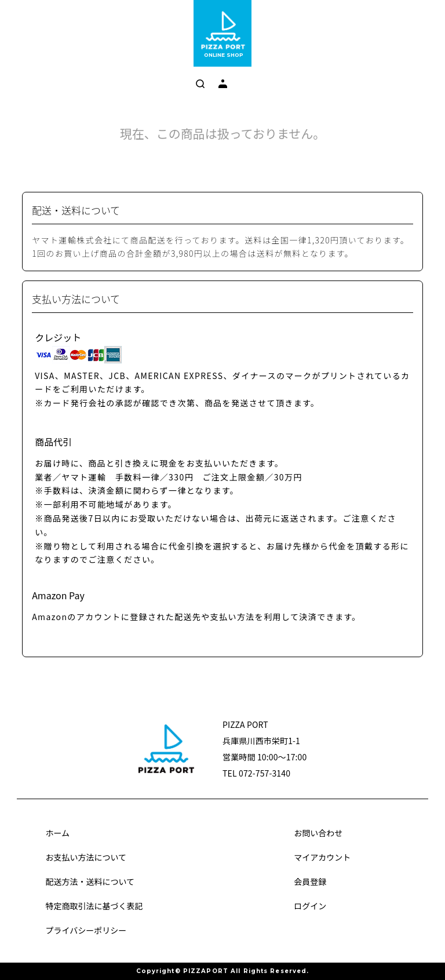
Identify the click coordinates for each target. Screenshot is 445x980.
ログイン (310, 906)
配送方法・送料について (90, 881)
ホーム (57, 833)
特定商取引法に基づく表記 (94, 906)
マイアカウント (322, 857)
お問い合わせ (318, 833)
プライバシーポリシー (86, 930)
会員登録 (310, 881)
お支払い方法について (86, 857)
